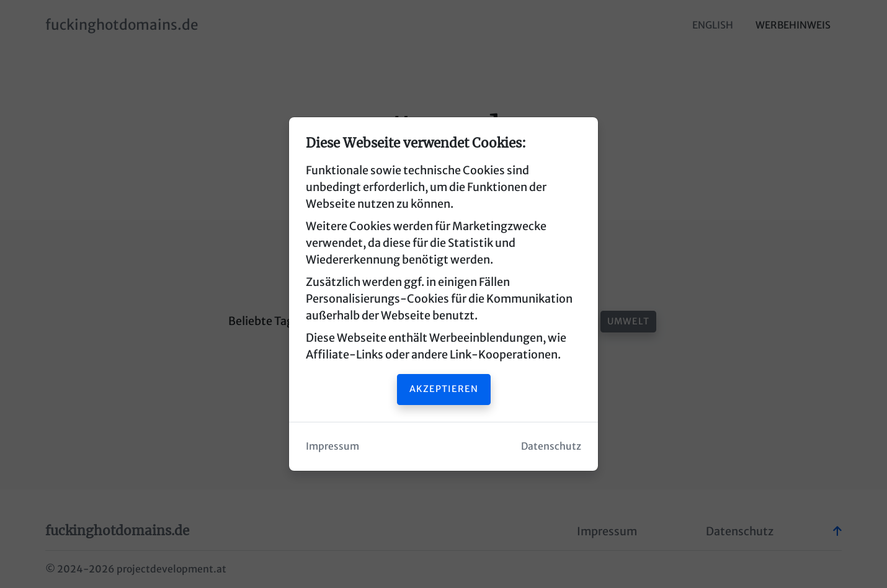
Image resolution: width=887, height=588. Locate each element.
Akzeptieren (444, 389)
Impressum (332, 446)
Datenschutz (551, 446)
